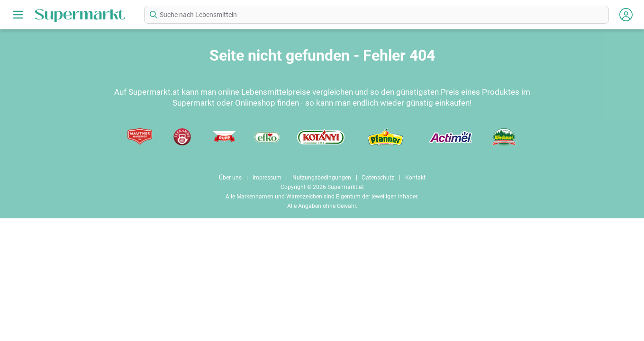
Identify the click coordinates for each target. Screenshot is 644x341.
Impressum (267, 178)
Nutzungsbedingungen (322, 178)
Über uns (230, 178)
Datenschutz (378, 178)
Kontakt (415, 178)
